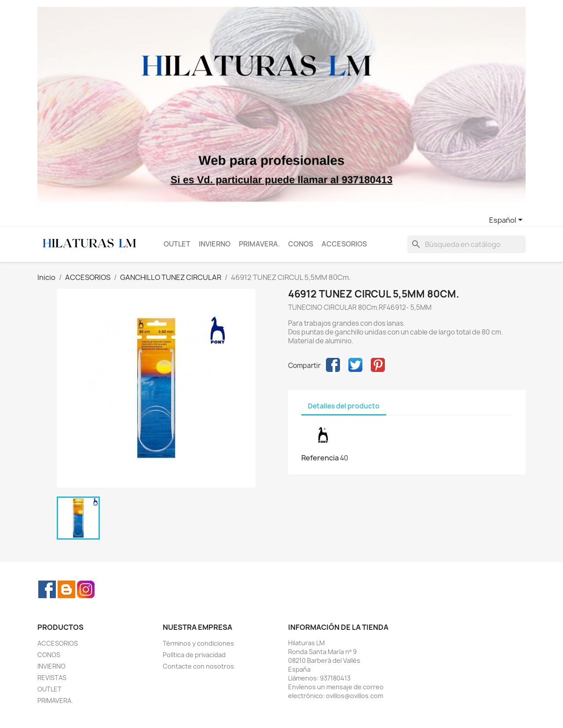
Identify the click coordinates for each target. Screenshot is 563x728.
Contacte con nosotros (198, 666)
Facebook (47, 589)
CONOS (301, 244)
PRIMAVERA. (260, 244)
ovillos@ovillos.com (355, 696)
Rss (66, 589)
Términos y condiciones (198, 643)
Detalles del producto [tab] (344, 406)
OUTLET (177, 244)
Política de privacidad (194, 655)
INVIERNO (215, 244)
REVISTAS (52, 678)
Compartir (333, 365)
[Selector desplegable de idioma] (507, 221)
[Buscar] (466, 244)
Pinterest (378, 365)
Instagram (86, 589)
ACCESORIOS (344, 244)
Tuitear (355, 365)
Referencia (320, 458)
